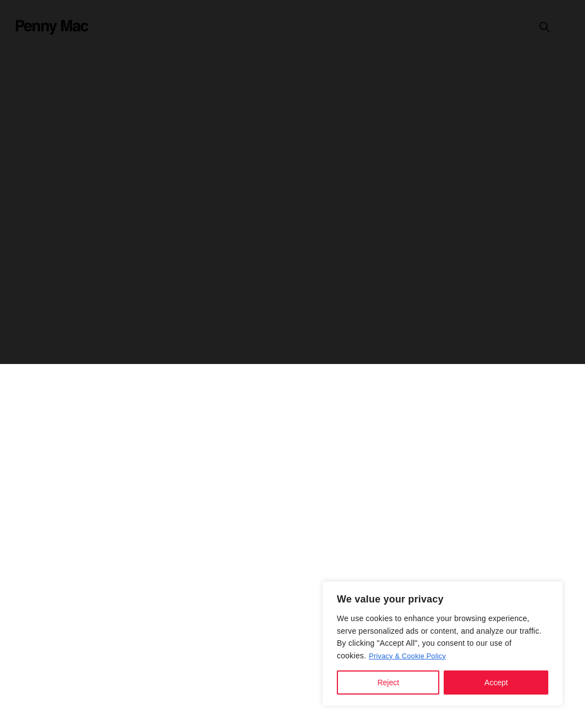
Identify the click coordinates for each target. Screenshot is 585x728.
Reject (388, 682)
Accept (496, 682)
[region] (443, 644)
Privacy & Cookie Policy (411, 656)
